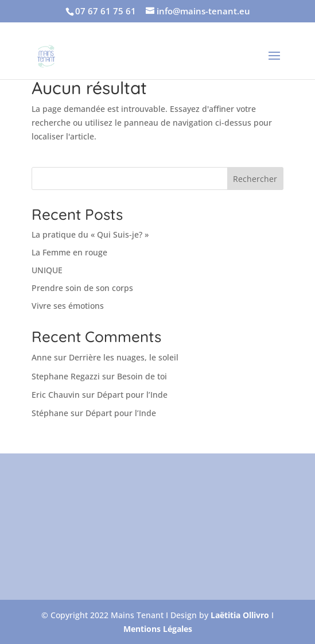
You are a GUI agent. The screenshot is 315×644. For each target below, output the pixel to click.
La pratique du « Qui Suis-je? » (90, 234)
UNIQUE (47, 270)
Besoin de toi (142, 376)
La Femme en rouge (69, 252)
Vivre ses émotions (68, 306)
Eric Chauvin (56, 395)
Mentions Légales (158, 629)
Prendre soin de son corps (82, 288)
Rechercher (255, 179)
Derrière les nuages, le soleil (124, 357)
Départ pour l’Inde (132, 395)
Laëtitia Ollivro (240, 615)
